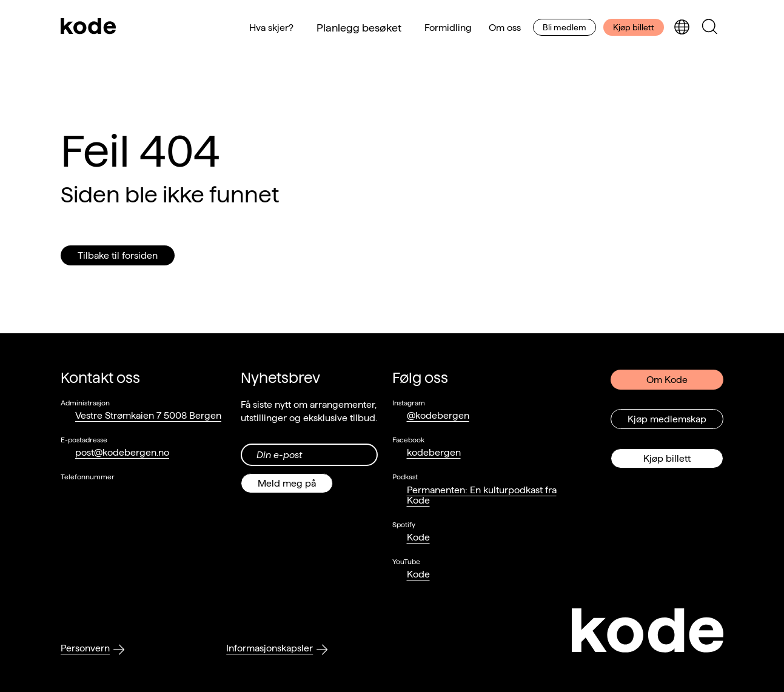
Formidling (448, 28)
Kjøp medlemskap (667, 419)
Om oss (505, 28)
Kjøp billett (634, 27)
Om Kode (667, 380)
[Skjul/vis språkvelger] (682, 28)
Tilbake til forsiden (118, 255)
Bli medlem (565, 27)
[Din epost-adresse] (309, 455)
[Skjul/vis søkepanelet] (709, 28)
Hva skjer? (271, 28)
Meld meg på (287, 483)
